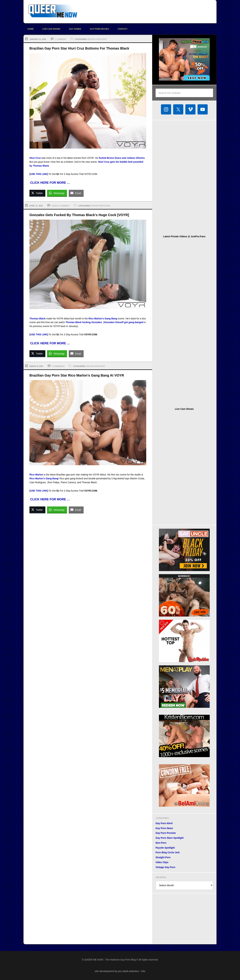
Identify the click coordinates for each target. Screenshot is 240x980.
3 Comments (58, 366)
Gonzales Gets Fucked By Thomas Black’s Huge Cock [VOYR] (79, 215)
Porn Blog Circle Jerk (168, 852)
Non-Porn (161, 843)
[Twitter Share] (37, 193)
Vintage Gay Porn (165, 867)
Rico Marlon (36, 475)
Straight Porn (163, 857)
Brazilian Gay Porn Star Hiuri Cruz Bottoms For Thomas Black (79, 48)
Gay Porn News (164, 828)
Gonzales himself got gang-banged (124, 322)
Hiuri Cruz (35, 158)
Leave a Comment (61, 206)
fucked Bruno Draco (110, 158)
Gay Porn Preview (166, 833)
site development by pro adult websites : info (120, 971)
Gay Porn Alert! (164, 823)
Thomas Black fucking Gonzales (84, 322)
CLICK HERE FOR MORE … (50, 183)
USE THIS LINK (39, 174)
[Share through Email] (76, 193)
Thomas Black (37, 319)
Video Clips (162, 862)
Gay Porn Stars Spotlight (170, 838)
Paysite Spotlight (97, 39)
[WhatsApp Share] (57, 193)
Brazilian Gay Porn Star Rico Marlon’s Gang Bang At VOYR (77, 375)
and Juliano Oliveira (133, 158)
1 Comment (61, 39)
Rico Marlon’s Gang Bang (103, 319)
